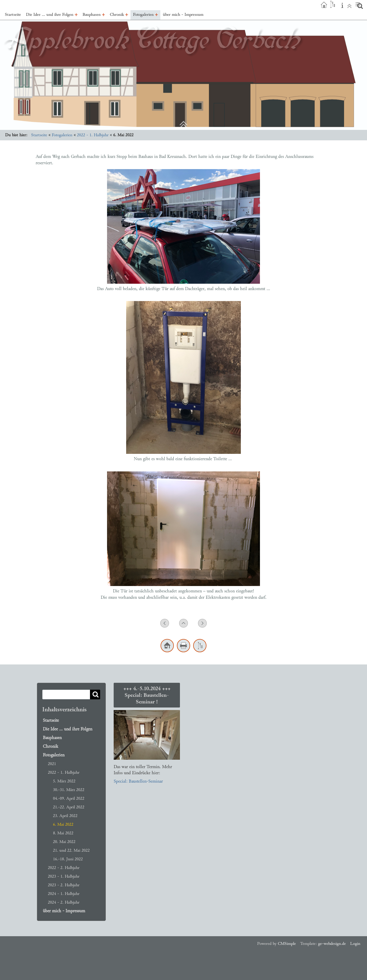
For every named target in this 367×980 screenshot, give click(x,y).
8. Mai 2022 (63, 833)
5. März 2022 (64, 781)
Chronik (50, 746)
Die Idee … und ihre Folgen (68, 729)
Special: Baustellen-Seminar (138, 781)
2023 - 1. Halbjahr (64, 876)
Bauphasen (52, 738)
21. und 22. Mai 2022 (71, 850)
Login (355, 943)
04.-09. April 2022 (69, 798)
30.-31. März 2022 (69, 790)
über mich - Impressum (64, 911)
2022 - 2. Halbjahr (64, 868)
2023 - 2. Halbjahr (64, 885)
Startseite (39, 135)
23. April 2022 (65, 816)
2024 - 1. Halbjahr (64, 894)
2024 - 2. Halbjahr (64, 902)
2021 (52, 764)
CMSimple (287, 943)
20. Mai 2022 (64, 842)
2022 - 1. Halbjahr (93, 135)
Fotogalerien (62, 135)
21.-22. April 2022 (69, 807)
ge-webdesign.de (332, 943)
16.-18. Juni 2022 (68, 859)
